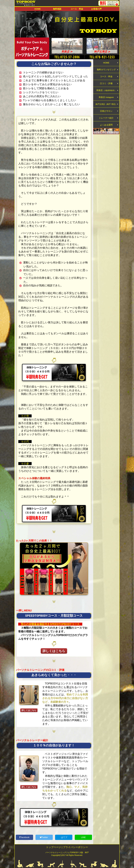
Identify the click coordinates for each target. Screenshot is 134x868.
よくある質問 (106, 133)
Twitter (44, 837)
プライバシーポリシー (75, 847)
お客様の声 (96, 9)
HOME (38, 9)
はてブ (64, 837)
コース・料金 (77, 9)
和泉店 (106, 94)
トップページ (54, 847)
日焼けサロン (106, 118)
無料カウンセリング (106, 71)
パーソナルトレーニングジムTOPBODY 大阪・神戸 (67, 852)
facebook (24, 837)
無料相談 (57, 9)
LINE (83, 837)
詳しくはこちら (54, 651)
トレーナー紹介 (106, 125)
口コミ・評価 (106, 86)
